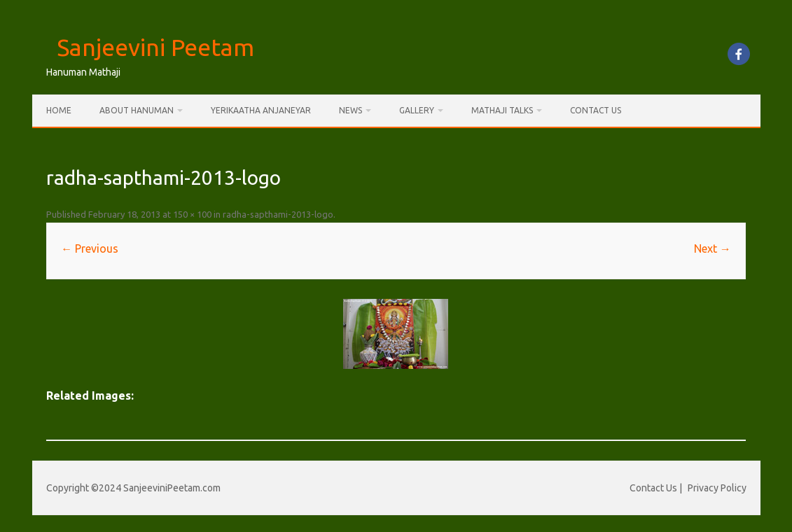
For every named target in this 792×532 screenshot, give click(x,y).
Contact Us (596, 110)
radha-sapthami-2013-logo (278, 214)
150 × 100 (192, 214)
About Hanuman (137, 110)
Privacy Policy (717, 488)
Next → (713, 248)
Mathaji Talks (502, 110)
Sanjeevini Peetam (155, 47)
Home (59, 110)
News (350, 110)
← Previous (90, 248)
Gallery (417, 110)
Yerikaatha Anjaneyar (261, 110)
